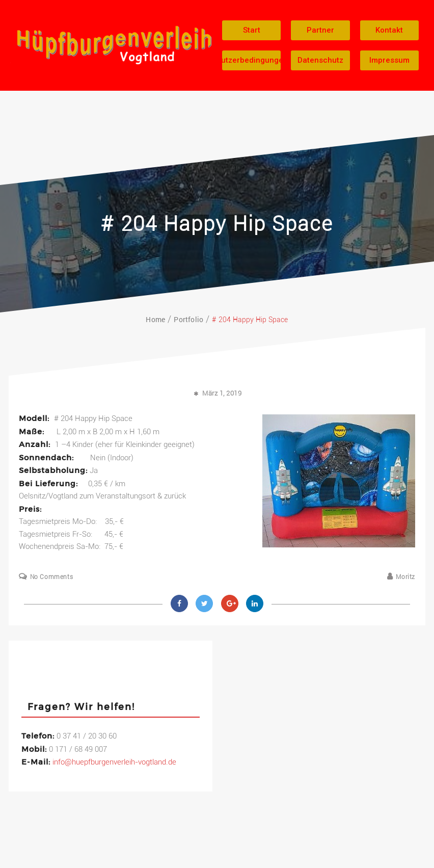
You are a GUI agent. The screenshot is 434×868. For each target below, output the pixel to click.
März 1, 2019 (222, 393)
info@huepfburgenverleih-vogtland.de (114, 762)
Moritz (405, 577)
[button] (251, 30)
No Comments (52, 577)
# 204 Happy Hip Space (217, 224)
